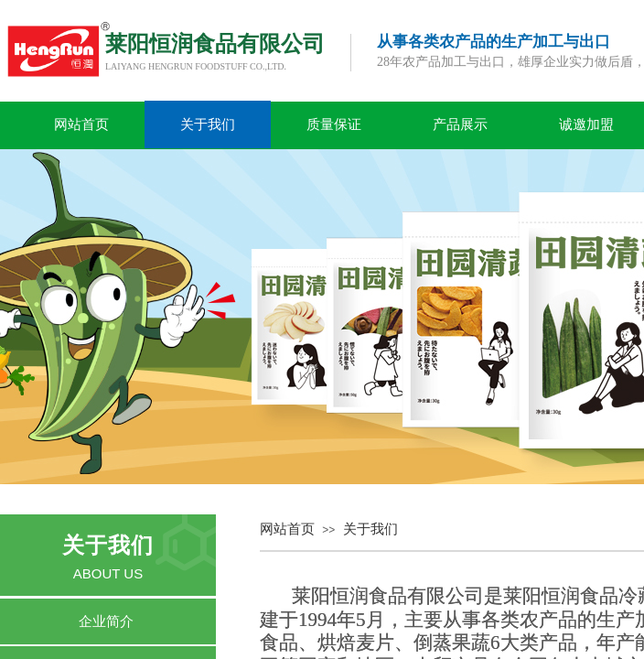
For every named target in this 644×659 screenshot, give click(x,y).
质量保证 (334, 124)
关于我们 (208, 124)
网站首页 (81, 124)
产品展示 (460, 124)
